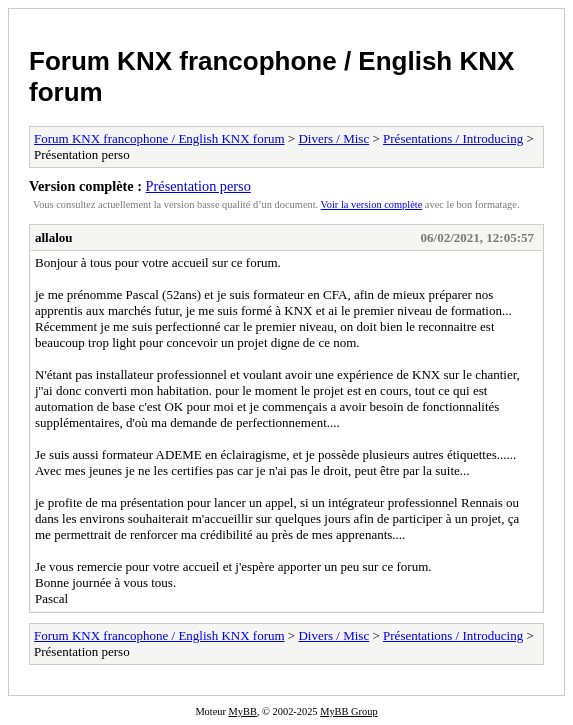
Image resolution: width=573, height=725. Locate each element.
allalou (54, 237)
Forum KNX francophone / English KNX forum (159, 138)
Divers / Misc (333, 138)
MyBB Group (348, 711)
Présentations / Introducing (453, 138)
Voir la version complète (372, 204)
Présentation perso (198, 186)
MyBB (243, 711)
